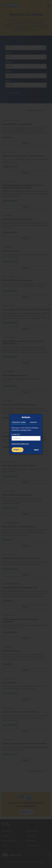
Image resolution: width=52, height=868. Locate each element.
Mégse (36, 450)
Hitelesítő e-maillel (19, 422)
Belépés (16, 450)
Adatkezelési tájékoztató (20, 444)
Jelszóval (33, 422)
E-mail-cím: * (16, 434)
